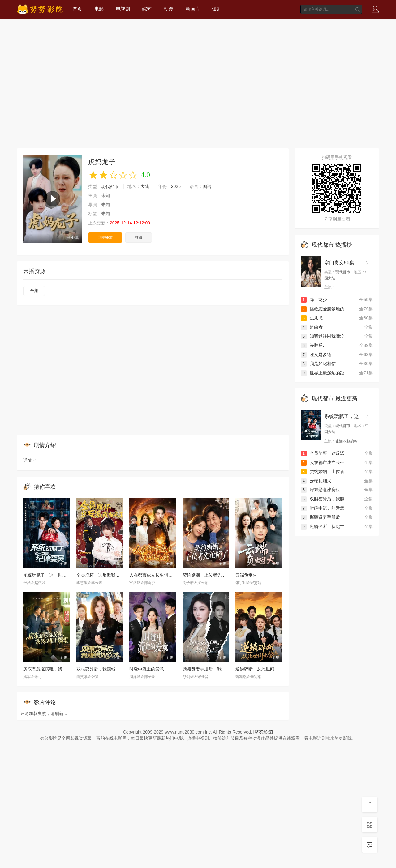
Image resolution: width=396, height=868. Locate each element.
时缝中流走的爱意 (147, 669)
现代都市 (110, 186)
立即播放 (105, 237)
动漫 (169, 9)
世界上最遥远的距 (323, 373)
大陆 (145, 186)
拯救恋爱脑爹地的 (323, 309)
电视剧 (123, 9)
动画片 (193, 9)
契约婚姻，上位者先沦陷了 (209, 575)
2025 (176, 186)
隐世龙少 (314, 300)
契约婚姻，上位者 (323, 471)
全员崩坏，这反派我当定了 (102, 575)
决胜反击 (314, 345)
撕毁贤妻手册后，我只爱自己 (211, 669)
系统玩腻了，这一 (344, 416)
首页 (77, 9)
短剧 (217, 9)
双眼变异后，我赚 (323, 499)
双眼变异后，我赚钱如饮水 (102, 669)
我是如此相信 (318, 364)
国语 (207, 186)
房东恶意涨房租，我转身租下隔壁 (56, 669)
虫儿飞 (312, 318)
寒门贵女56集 (339, 263)
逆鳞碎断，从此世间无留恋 (261, 669)
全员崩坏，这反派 (323, 453)
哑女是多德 (316, 355)
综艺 (147, 9)
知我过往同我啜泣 (323, 336)
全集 (34, 291)
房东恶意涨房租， (323, 490)
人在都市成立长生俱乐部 (153, 575)
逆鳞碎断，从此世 (323, 526)
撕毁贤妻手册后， (323, 517)
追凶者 (312, 327)
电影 (99, 9)
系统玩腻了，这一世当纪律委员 (54, 575)
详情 (30, 460)
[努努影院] (263, 732)
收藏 (139, 237)
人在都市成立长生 (323, 462)
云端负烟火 (246, 575)
